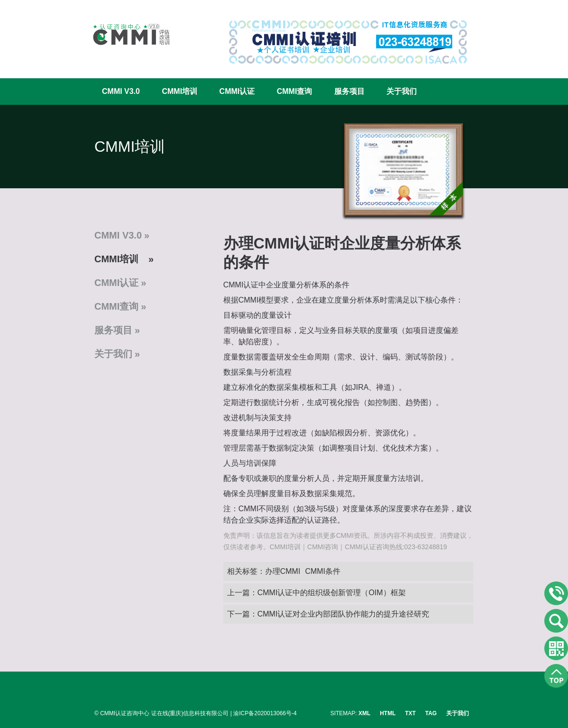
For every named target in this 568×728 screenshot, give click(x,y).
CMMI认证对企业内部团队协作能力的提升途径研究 (344, 614)
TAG (431, 713)
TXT (410, 713)
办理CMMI (283, 571)
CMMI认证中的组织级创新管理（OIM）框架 (332, 593)
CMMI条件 (323, 571)
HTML (388, 713)
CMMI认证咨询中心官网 (125, 34)
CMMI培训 (179, 91)
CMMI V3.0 (121, 91)
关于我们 (402, 91)
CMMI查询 (295, 91)
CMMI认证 (237, 91)
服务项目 (349, 91)
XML (364, 713)
